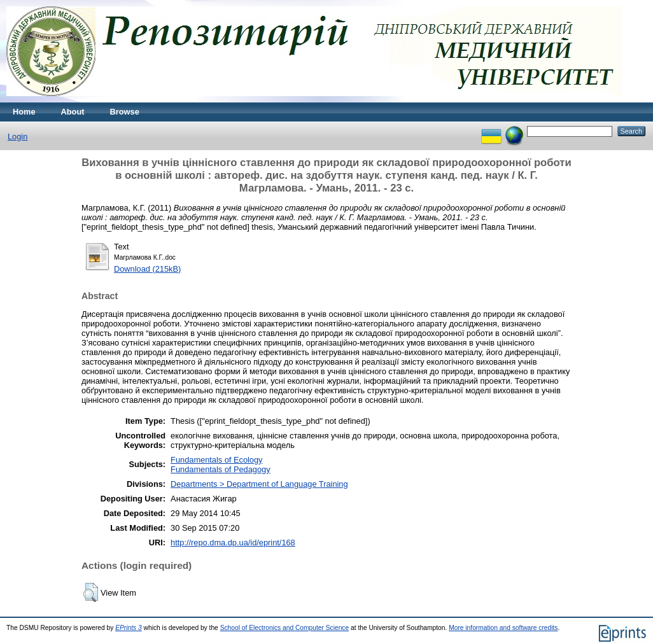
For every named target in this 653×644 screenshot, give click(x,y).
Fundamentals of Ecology (216, 460)
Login (18, 136)
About (73, 112)
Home (24, 112)
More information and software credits (503, 628)
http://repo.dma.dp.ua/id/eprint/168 (233, 542)
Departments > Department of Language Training (259, 484)
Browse (125, 112)
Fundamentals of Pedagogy (221, 469)
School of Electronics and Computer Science (285, 628)
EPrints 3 (129, 628)
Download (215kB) (147, 269)
